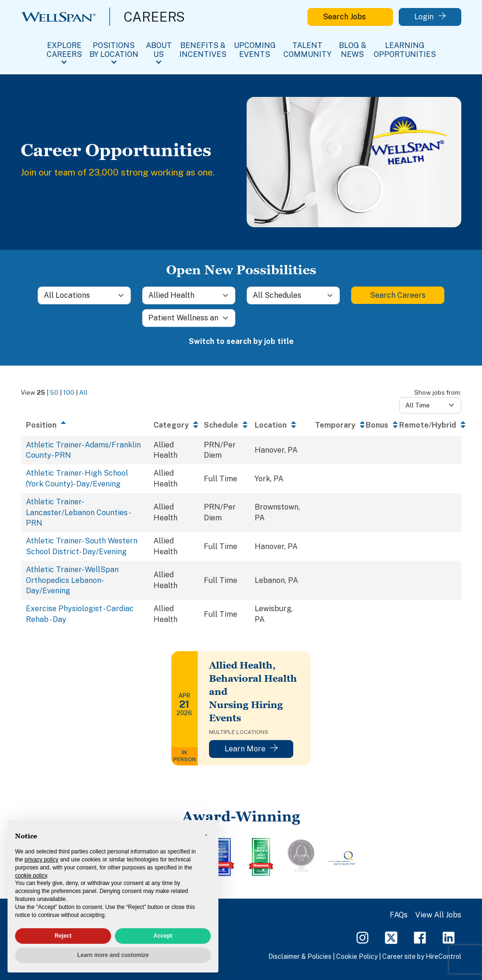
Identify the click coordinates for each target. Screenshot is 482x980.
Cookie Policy (357, 956)
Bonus (377, 425)
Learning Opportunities (405, 50)
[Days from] (430, 405)
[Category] (189, 295)
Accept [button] (163, 936)
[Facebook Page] (420, 937)
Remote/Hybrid (428, 425)
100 (69, 392)
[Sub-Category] (189, 318)
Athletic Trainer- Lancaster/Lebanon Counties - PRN (78, 512)
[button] (206, 835)
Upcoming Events (255, 50)
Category (171, 425)
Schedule (221, 425)
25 (41, 392)
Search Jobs (350, 17)
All (83, 392)
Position (41, 425)
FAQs (399, 915)
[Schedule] (293, 295)
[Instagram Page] (362, 937)
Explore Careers (64, 50)
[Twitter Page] (391, 937)
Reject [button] (63, 936)
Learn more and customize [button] (113, 955)
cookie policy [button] (31, 876)
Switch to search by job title (241, 341)
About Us (159, 50)
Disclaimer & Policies (300, 956)
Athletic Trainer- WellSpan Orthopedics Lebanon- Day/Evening (72, 580)
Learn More (251, 749)
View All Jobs (438, 915)
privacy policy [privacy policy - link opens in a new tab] (41, 860)
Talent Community (307, 50)
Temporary (335, 425)
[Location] (84, 295)
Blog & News (353, 50)
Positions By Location (114, 50)
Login (430, 17)
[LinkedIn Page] (449, 937)
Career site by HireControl (422, 956)
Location (271, 425)
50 (54, 392)
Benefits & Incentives (203, 50)
